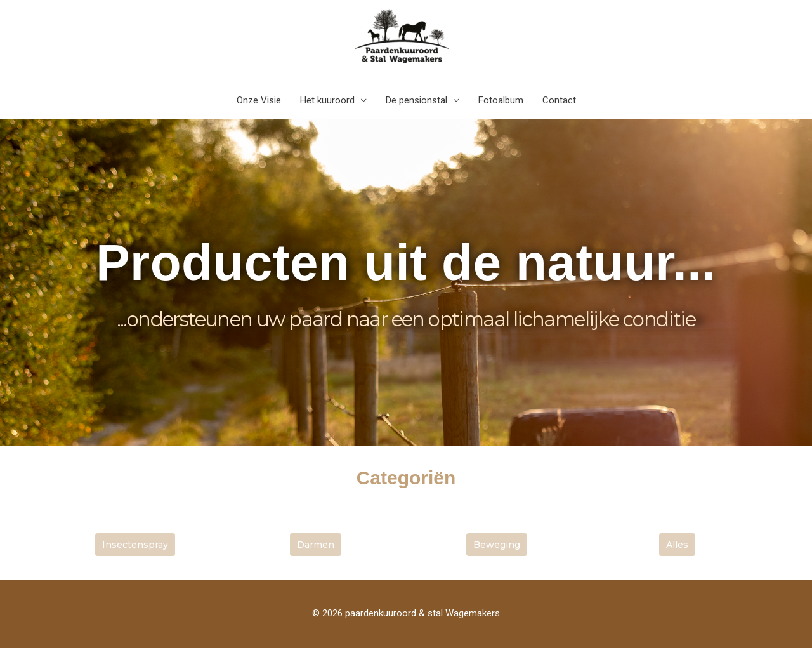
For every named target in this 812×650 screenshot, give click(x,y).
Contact (559, 102)
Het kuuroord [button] (327, 102)
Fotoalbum (501, 102)
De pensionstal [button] (416, 102)
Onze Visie (259, 102)
